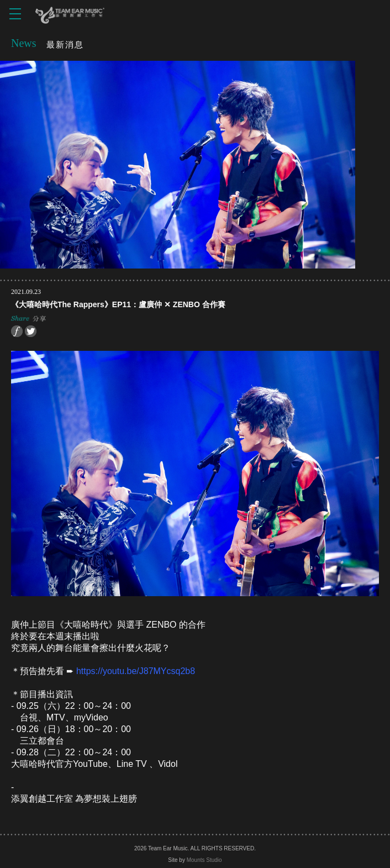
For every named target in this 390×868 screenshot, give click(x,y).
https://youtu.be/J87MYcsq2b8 (136, 671)
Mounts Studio (204, 860)
